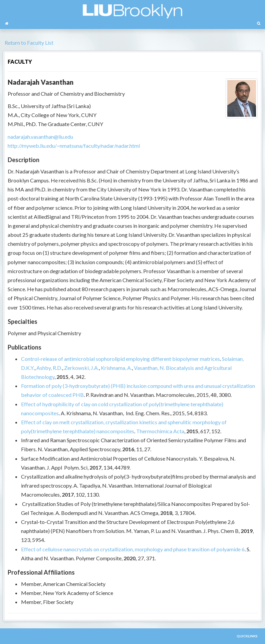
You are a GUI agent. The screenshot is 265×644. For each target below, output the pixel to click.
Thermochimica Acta (160, 431)
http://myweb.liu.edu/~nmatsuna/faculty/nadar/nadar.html (74, 146)
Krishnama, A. (116, 368)
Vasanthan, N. (149, 368)
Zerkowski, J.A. (81, 368)
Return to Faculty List (28, 43)
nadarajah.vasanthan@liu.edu (40, 137)
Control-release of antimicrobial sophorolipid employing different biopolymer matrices (120, 359)
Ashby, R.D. (49, 368)
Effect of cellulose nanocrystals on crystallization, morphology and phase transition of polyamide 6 (133, 549)
